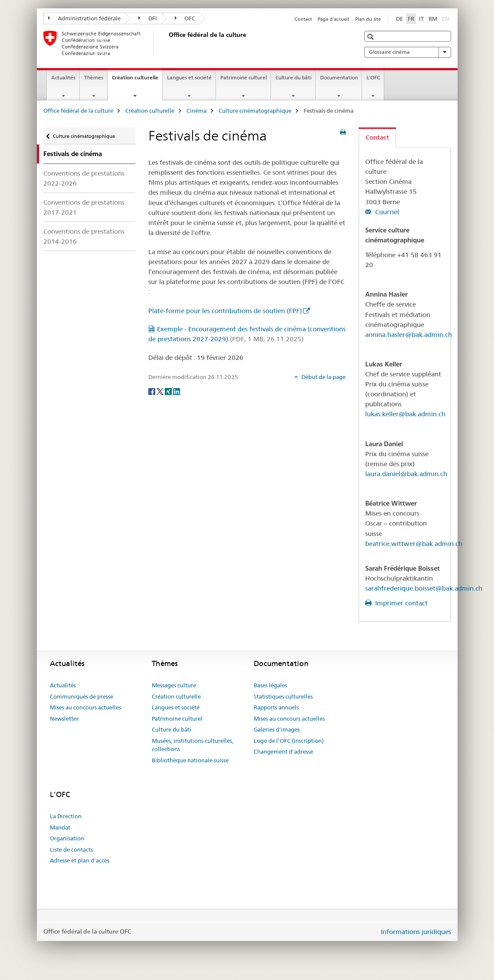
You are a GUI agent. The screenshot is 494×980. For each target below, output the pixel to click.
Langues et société (189, 77)
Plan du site (368, 19)
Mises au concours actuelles (85, 707)
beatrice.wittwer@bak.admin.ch (414, 544)
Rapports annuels (276, 707)
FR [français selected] (411, 19)
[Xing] (169, 391)
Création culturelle (137, 80)
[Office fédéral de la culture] (167, 43)
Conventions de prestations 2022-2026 (84, 178)
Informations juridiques (416, 932)
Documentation (339, 77)
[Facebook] (152, 391)
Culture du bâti (293, 77)
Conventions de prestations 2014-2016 (84, 236)
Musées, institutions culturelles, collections (193, 745)
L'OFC (373, 77)
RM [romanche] (433, 19)
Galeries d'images (277, 729)
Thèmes (94, 77)
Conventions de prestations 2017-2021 (84, 207)
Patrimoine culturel (244, 77)
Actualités (63, 77)
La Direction (66, 816)
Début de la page (323, 377)
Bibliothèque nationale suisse (190, 760)
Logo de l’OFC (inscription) (289, 741)
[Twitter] (161, 391)
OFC (185, 18)
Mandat (60, 827)
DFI (148, 18)
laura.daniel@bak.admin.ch (406, 474)
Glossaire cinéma (408, 52)
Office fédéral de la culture (78, 111)
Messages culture (174, 685)
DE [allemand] (399, 19)
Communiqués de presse (82, 696)
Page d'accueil (333, 19)
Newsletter (64, 719)
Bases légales (270, 685)
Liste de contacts (71, 849)
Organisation (67, 838)
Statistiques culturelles (283, 696)
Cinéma (196, 111)
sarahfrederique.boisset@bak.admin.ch (424, 588)
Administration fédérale (85, 18)
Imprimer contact (401, 603)
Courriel (386, 212)
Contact (303, 19)
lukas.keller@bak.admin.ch (405, 414)
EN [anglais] (447, 18)
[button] (371, 37)
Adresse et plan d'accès (80, 860)
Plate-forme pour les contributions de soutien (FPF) (225, 311)
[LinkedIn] (177, 391)
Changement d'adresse (283, 751)
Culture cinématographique (255, 111)
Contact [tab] (377, 137)
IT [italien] (421, 19)
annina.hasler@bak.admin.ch (409, 335)
